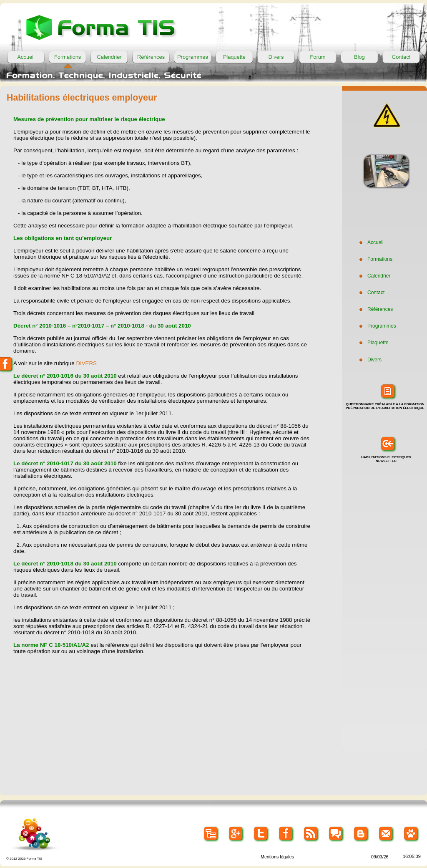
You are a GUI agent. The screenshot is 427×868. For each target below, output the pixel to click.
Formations (375, 259)
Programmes (377, 326)
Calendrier (374, 276)
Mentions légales (277, 857)
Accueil (370, 242)
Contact (371, 293)
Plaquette (373, 343)
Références (375, 309)
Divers (369, 360)
